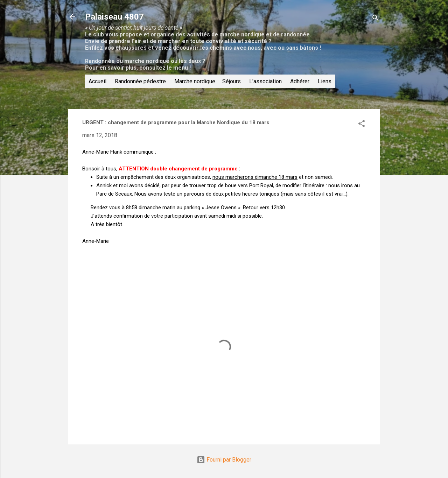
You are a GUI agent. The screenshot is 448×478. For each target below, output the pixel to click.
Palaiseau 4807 (114, 17)
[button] (362, 125)
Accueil (97, 81)
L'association (265, 81)
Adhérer (300, 81)
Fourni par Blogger (224, 460)
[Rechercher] (376, 19)
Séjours (232, 81)
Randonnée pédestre (140, 81)
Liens (325, 81)
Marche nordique (195, 81)
